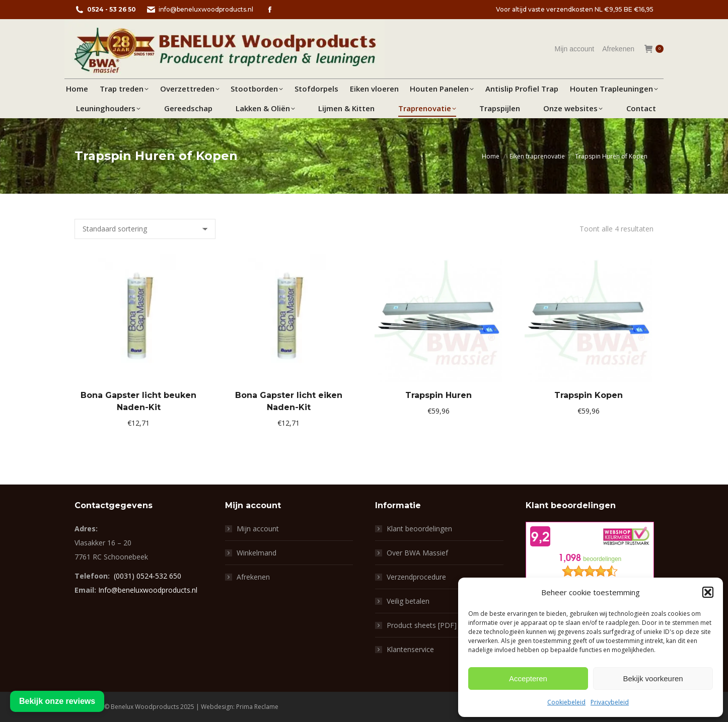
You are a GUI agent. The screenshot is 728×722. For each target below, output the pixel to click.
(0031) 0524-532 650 (148, 576)
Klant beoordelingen (419, 529)
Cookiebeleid (566, 702)
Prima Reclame (257, 707)
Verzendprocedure (416, 577)
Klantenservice (410, 649)
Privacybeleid (610, 702)
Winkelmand (257, 553)
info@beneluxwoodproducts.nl (200, 10)
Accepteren (528, 678)
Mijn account (258, 529)
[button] (708, 592)
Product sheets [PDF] (422, 625)
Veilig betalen (408, 601)
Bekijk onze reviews (57, 701)
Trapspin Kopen (589, 395)
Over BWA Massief (417, 553)
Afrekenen (253, 577)
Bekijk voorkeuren (653, 678)
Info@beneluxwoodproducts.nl (148, 590)
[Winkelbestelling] (145, 229)
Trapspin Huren (439, 395)
